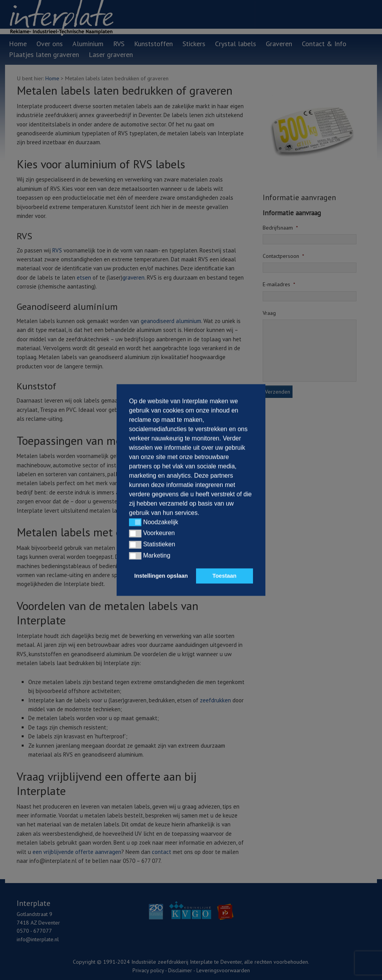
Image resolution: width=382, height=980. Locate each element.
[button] (135, 522)
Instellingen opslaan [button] (161, 576)
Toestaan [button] (224, 576)
